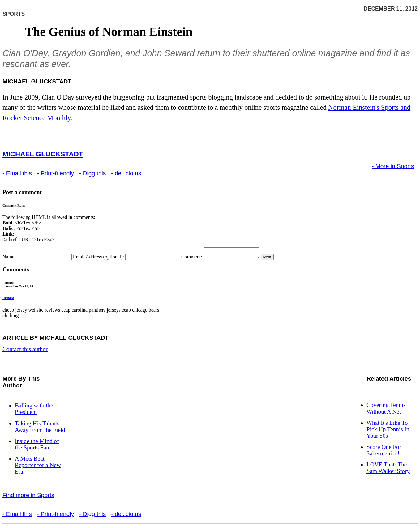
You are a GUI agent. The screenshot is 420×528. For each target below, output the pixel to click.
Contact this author (25, 351)
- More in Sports (393, 166)
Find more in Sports (28, 497)
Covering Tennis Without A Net (386, 410)
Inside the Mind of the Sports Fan (37, 446)
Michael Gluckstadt (43, 154)
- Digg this (92, 173)
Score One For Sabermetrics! (384, 452)
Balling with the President (34, 411)
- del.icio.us (126, 173)
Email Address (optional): (99, 259)
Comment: (192, 259)
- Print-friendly (56, 173)
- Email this (17, 173)
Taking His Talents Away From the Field (40, 428)
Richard (8, 300)
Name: (9, 259)
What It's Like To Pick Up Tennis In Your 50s (388, 431)
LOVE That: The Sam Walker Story (388, 470)
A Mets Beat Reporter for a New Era (38, 467)
